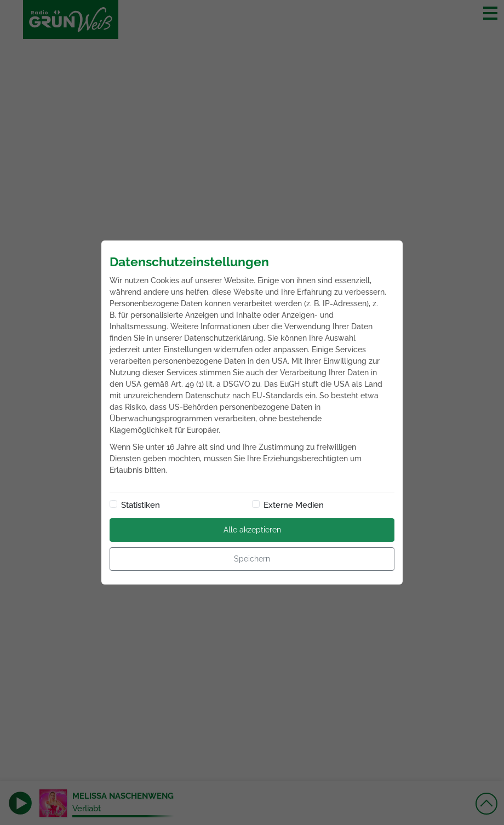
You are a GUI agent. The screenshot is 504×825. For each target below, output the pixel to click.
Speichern (252, 559)
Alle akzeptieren (252, 530)
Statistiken (141, 505)
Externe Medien (294, 505)
